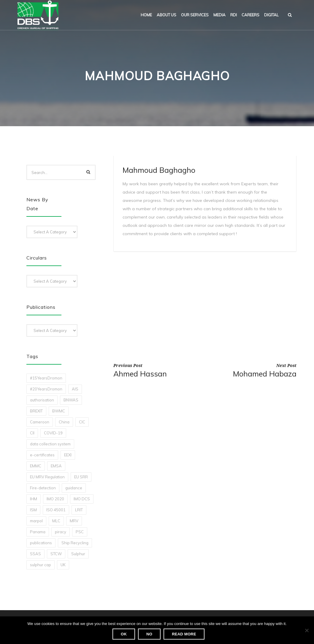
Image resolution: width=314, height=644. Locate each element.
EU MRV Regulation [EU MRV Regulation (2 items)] (47, 477)
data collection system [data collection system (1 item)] (50, 444)
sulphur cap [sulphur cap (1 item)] (41, 565)
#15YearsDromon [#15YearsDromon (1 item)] (46, 378)
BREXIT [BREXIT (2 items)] (36, 411)
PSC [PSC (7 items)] (80, 532)
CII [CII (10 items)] (32, 433)
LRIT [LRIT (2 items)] (79, 510)
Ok (124, 634)
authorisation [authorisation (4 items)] (42, 400)
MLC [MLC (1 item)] (56, 521)
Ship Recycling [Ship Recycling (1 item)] (75, 543)
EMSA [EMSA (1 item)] (56, 466)
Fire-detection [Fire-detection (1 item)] (43, 488)
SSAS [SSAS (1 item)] (35, 554)
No (149, 634)
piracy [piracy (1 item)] (61, 532)
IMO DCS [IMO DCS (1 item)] (82, 499)
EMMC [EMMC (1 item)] (36, 466)
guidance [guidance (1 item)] (74, 488)
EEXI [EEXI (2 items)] (68, 455)
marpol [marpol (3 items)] (36, 521)
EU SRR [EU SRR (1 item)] (81, 477)
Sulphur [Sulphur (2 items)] (78, 554)
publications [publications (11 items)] (41, 543)
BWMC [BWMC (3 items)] (59, 411)
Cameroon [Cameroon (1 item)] (40, 422)
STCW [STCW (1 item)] (56, 554)
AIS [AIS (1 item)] (75, 389)
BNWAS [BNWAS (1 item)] (71, 400)
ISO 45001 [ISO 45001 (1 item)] (56, 510)
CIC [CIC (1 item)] (82, 422)
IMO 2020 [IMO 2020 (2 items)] (55, 499)
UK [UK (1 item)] (63, 565)
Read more (184, 634)
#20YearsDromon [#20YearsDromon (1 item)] (46, 389)
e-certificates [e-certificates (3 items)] (42, 455)
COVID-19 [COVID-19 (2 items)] (53, 433)
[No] (307, 630)
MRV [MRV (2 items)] (74, 521)
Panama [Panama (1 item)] (38, 532)
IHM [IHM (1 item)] (34, 499)
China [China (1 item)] (64, 422)
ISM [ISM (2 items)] (33, 510)
